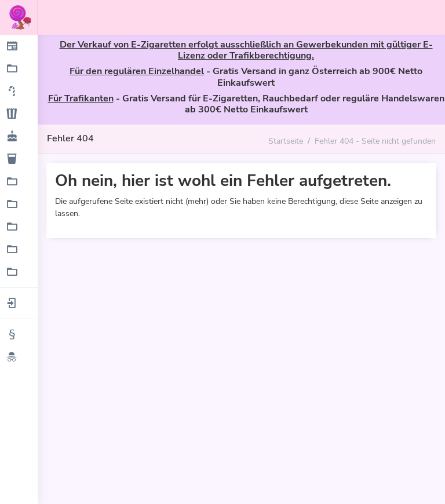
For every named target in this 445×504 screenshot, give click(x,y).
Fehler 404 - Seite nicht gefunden (375, 141)
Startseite (286, 141)
